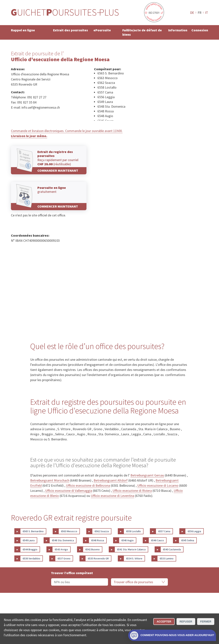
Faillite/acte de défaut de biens (142, 32)
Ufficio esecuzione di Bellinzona (88, 485)
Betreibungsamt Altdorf (111, 480)
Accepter (164, 622)
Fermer (206, 622)
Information (178, 30)
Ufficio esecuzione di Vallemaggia (69, 491)
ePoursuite (102, 30)
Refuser (186, 622)
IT (207, 12)
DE (192, 12)
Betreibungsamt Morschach (50, 480)
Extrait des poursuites (71, 30)
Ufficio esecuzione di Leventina (113, 496)
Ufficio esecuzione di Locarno (158, 485)
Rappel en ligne (23, 30)
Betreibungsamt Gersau (147, 475)
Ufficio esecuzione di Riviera (132, 491)
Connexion (200, 30)
